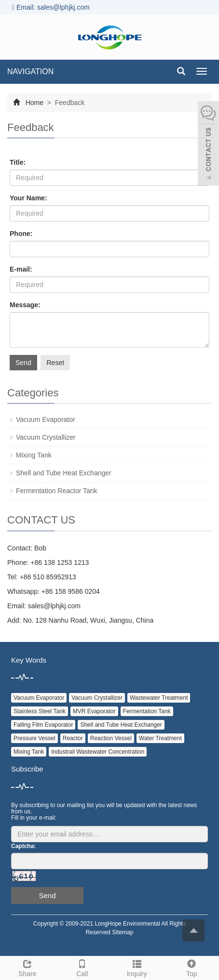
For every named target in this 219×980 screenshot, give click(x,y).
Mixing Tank (34, 455)
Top (192, 967)
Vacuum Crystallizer (46, 437)
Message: (25, 305)
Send (23, 363)
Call (82, 967)
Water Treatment (160, 738)
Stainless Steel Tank (40, 711)
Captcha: (23, 846)
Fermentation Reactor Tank (57, 491)
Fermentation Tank (147, 711)
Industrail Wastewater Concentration (98, 752)
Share (27, 967)
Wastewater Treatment (159, 698)
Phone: (21, 234)
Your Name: (28, 198)
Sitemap (123, 932)
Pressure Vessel (34, 738)
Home (34, 103)
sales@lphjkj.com (54, 606)
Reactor (73, 738)
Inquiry (137, 967)
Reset (55, 363)
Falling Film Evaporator (43, 725)
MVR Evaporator (94, 711)
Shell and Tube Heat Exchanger (64, 473)
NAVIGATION (30, 72)
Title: (18, 162)
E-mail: (21, 269)
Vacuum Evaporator (46, 419)
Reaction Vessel (111, 738)
